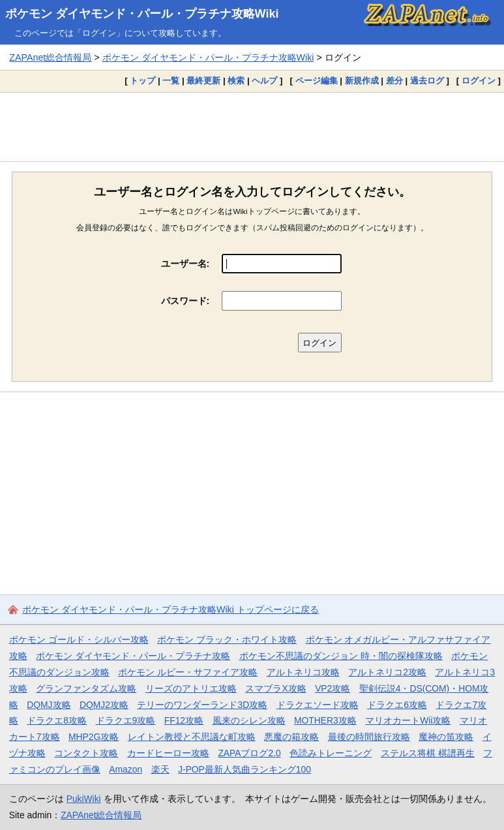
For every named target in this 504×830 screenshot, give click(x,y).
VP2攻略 (333, 688)
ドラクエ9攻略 (126, 720)
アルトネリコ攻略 (303, 672)
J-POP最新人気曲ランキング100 (245, 769)
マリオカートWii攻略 (408, 720)
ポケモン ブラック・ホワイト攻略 (227, 639)
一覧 (171, 81)
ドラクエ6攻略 (397, 705)
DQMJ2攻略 (104, 705)
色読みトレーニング (331, 753)
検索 (236, 81)
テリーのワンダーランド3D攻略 (202, 705)
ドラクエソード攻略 (318, 705)
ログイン (479, 81)
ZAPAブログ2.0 (249, 753)
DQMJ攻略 (49, 705)
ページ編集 (317, 81)
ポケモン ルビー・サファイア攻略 (188, 672)
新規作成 (362, 81)
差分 (394, 81)
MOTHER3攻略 (325, 720)
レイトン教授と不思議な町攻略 (192, 737)
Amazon (126, 769)
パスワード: (185, 301)
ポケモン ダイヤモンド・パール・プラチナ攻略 (133, 656)
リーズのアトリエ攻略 (191, 688)
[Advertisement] (252, 127)
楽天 (160, 769)
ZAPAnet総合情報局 (50, 57)
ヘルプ (264, 81)
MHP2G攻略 (94, 737)
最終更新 (203, 81)
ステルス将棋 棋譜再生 (428, 753)
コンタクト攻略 (86, 753)
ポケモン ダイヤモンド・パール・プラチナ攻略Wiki (142, 14)
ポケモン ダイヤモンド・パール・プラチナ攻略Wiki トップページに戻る (170, 609)
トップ (142, 81)
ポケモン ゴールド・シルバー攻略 (79, 639)
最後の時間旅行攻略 (369, 737)
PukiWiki (84, 799)
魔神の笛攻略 (446, 737)
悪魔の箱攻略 (291, 737)
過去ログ (427, 81)
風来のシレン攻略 (249, 720)
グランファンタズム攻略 (86, 688)
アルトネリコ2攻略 (387, 672)
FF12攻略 (184, 720)
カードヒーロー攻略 (168, 753)
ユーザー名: (185, 264)
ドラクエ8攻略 (57, 720)
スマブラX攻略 (275, 688)
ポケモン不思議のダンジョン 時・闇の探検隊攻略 (341, 656)
